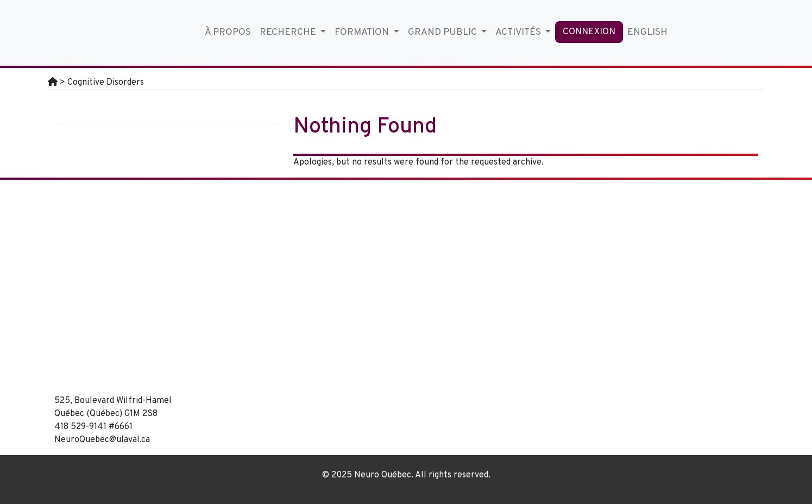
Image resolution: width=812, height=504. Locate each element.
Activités (519, 32)
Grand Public (443, 32)
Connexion (589, 32)
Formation (363, 32)
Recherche (289, 32)
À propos (228, 32)
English (647, 32)
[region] (496, 293)
